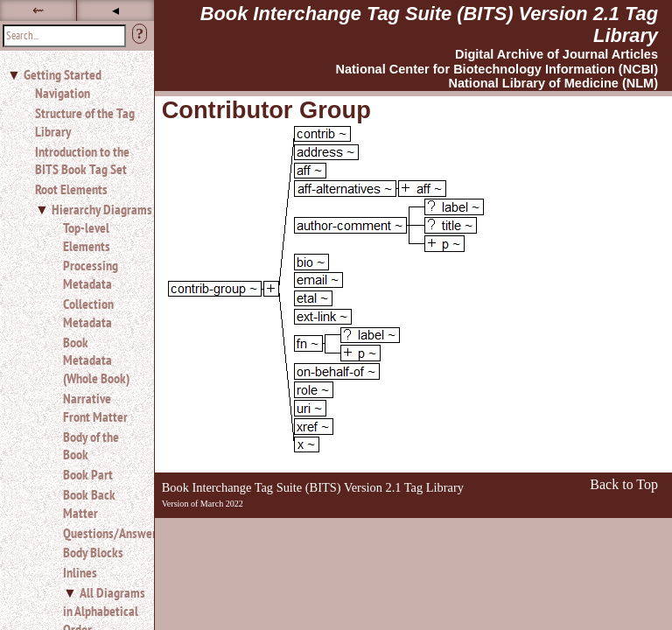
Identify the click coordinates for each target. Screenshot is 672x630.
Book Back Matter (89, 504)
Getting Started (63, 74)
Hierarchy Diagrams (102, 209)
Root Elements (71, 189)
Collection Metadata (88, 313)
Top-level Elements (87, 237)
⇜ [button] (38, 10)
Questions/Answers (101, 533)
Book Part (88, 474)
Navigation (63, 93)
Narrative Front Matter (95, 407)
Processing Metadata (91, 274)
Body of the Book (91, 446)
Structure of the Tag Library (85, 122)
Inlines (80, 572)
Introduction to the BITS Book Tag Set (82, 161)
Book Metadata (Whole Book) (96, 360)
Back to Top (624, 484)
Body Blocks (93, 552)
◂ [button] (115, 10)
